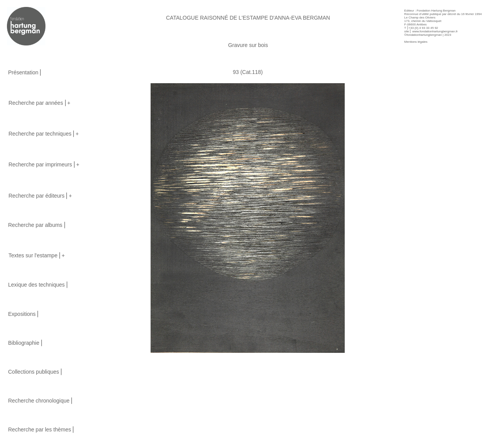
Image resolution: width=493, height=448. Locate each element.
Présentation (23, 72)
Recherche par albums (35, 225)
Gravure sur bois (248, 45)
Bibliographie (24, 343)
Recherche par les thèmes (39, 430)
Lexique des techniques (36, 285)
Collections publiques (34, 372)
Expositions (22, 314)
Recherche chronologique (39, 401)
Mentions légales (416, 42)
